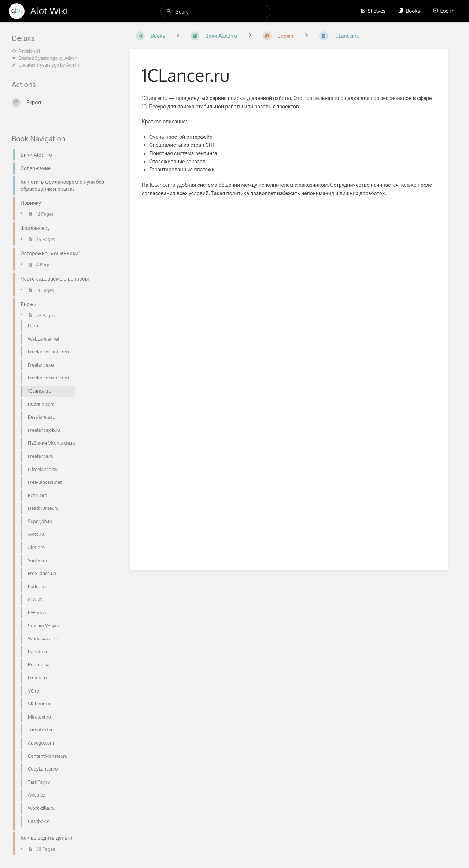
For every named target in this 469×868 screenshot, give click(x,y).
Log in (444, 11)
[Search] (170, 11)
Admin (71, 58)
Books (409, 11)
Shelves (373, 11)
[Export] (62, 103)
